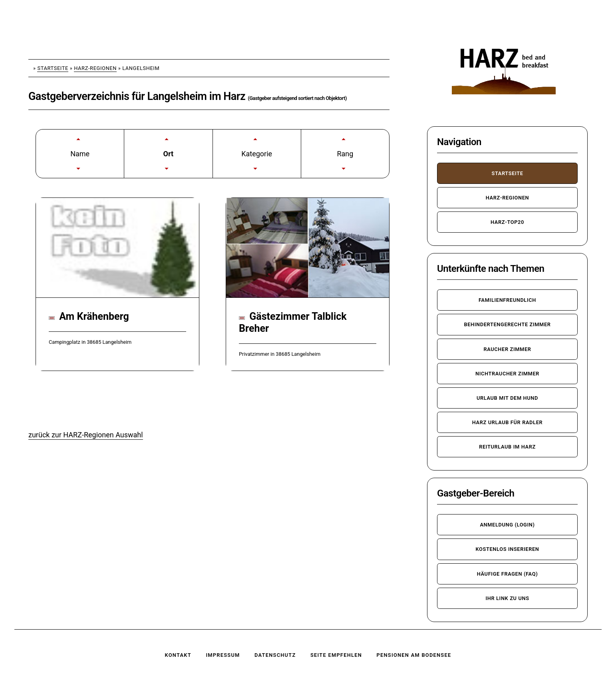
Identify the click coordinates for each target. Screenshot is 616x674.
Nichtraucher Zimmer (507, 374)
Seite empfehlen (336, 655)
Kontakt (178, 655)
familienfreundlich (507, 300)
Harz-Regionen (95, 68)
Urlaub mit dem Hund (507, 398)
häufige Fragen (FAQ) (508, 574)
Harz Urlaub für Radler (508, 422)
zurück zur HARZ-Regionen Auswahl (86, 435)
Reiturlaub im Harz (507, 447)
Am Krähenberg (89, 316)
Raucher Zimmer (507, 349)
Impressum (223, 655)
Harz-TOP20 (507, 222)
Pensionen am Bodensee (414, 655)
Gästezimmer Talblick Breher (293, 322)
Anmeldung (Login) (507, 525)
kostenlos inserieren (507, 549)
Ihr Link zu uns (507, 598)
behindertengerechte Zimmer (507, 324)
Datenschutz (275, 655)
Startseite (53, 68)
